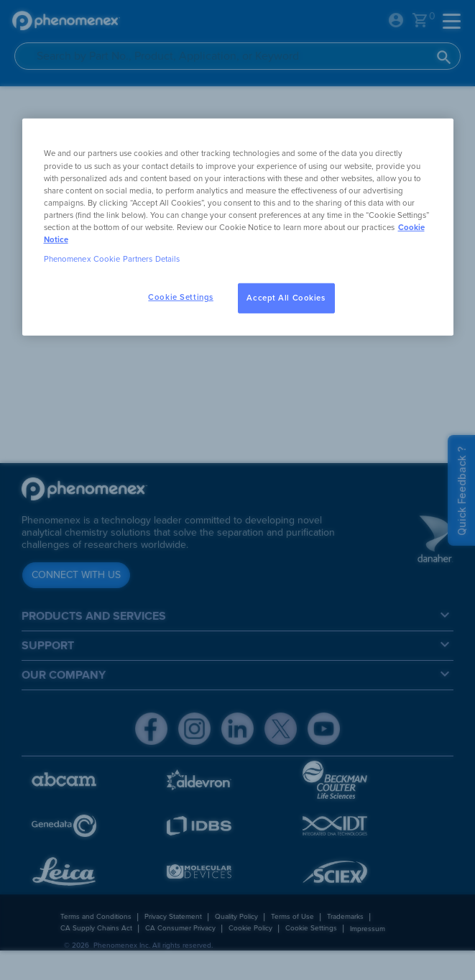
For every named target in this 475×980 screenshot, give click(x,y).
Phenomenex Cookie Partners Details (112, 259)
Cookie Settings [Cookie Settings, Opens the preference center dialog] (181, 297)
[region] (238, 227)
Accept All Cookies (286, 298)
